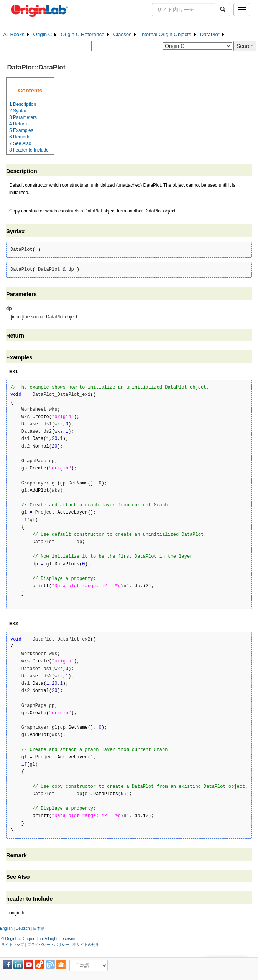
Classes (122, 34)
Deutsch (23, 928)
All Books (14, 34)
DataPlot (210, 34)
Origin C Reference (82, 34)
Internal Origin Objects (166, 34)
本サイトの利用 (86, 945)
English (6, 928)
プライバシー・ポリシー (48, 945)
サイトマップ (13, 945)
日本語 (39, 928)
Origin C (43, 34)
